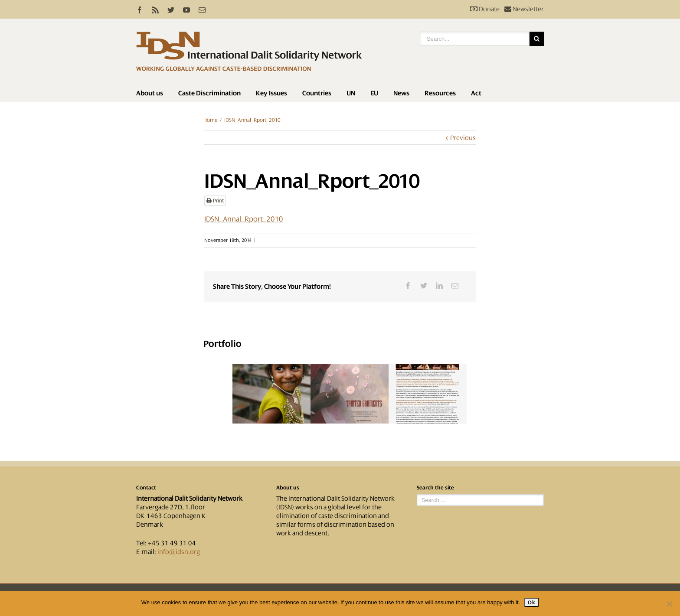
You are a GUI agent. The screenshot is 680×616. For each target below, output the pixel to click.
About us (150, 93)
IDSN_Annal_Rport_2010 (244, 219)
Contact (146, 488)
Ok (531, 602)
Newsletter (524, 9)
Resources (440, 93)
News (401, 93)
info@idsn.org (179, 552)
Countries (317, 93)
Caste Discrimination (209, 93)
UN (351, 93)
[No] (669, 604)
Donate (485, 9)
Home (210, 120)
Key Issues (271, 93)
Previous (463, 138)
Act (476, 93)
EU (374, 93)
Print (215, 201)
